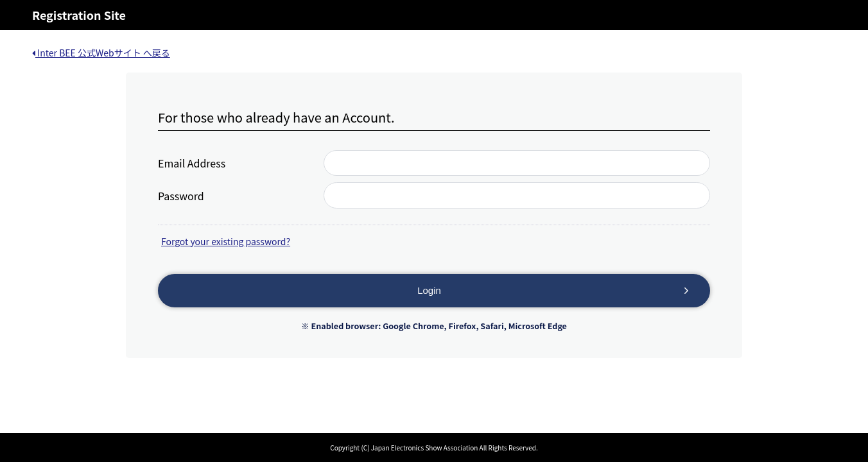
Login (429, 290)
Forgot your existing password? (226, 241)
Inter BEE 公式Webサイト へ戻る (101, 53)
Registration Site (79, 15)
